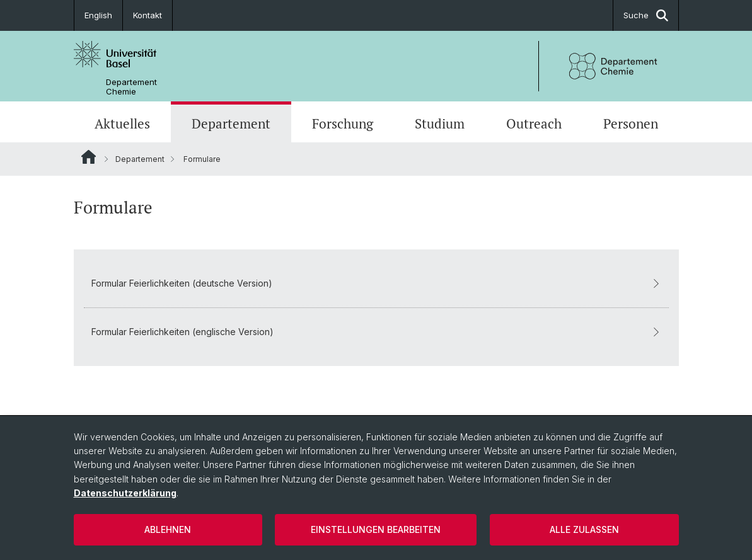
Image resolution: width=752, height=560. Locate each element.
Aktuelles (122, 123)
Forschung (343, 123)
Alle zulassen (584, 529)
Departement (231, 123)
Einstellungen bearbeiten (376, 529)
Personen (631, 123)
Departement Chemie (131, 87)
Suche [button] (646, 15)
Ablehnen (168, 529)
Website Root (89, 157)
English (98, 15)
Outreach (534, 123)
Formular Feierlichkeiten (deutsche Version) (376, 283)
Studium (440, 123)
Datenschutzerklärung (125, 493)
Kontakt (148, 15)
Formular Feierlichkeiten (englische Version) (376, 332)
